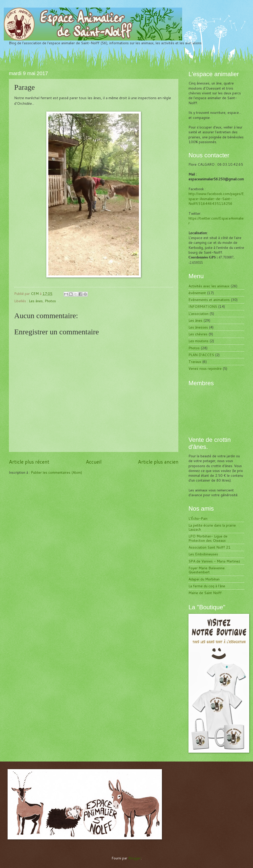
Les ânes (36, 301)
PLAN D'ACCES (201, 355)
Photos (50, 301)
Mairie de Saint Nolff (205, 593)
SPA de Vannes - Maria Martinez (214, 561)
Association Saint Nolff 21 (209, 547)
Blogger (135, 858)
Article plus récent (29, 462)
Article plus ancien (158, 462)
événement (197, 293)
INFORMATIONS (203, 306)
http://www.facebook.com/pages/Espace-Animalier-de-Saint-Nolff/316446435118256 (216, 199)
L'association (198, 313)
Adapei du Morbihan (204, 579)
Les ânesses (198, 327)
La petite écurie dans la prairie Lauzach (212, 527)
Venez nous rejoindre (205, 368)
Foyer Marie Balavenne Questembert (207, 570)
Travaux (195, 362)
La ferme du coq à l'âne (207, 586)
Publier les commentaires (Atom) (56, 472)
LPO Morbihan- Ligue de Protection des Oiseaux (208, 538)
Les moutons (198, 341)
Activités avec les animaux (209, 286)
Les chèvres (198, 334)
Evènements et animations (209, 300)
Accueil (94, 462)
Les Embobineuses (203, 554)
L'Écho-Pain (198, 518)
